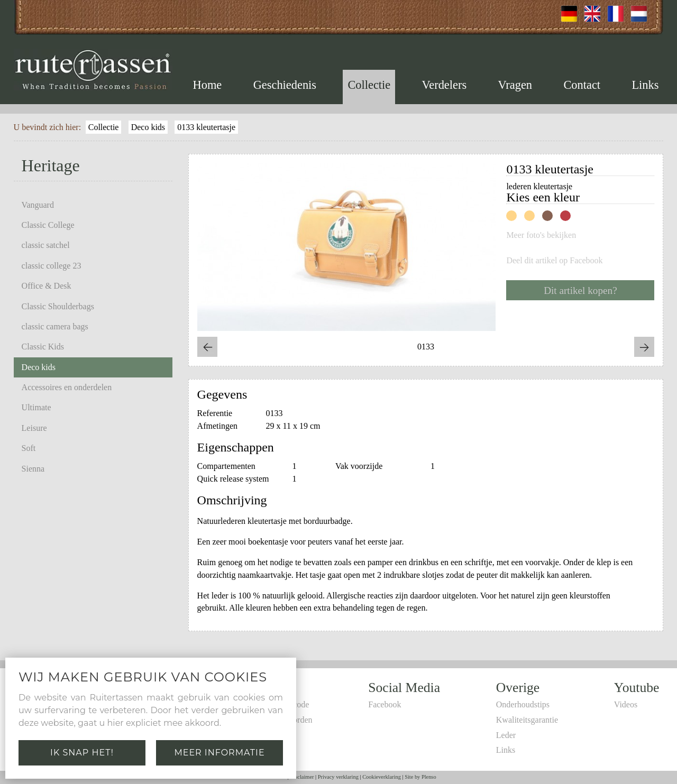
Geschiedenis (285, 85)
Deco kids (148, 127)
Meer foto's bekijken (541, 235)
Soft (29, 448)
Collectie (369, 85)
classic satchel (46, 245)
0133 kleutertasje (206, 127)
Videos (626, 704)
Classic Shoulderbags (58, 306)
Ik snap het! (82, 753)
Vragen (515, 85)
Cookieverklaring (382, 777)
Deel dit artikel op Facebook (554, 261)
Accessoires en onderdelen (67, 387)
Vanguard (38, 205)
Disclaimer (302, 777)
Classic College (48, 225)
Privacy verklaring (338, 777)
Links (645, 85)
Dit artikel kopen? (580, 290)
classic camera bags (55, 326)
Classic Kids (43, 347)
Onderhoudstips (523, 704)
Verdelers (445, 85)
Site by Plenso (420, 777)
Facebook (385, 704)
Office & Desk (47, 286)
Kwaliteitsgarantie (527, 720)
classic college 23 (52, 266)
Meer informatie (219, 753)
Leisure (34, 428)
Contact (582, 85)
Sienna (33, 469)
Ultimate (36, 407)
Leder (506, 735)
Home (208, 85)
